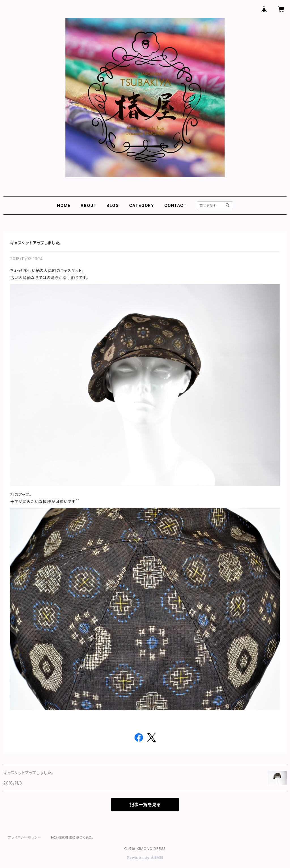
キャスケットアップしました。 (36, 243)
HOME (64, 205)
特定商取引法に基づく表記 (72, 837)
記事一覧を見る (145, 805)
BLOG (113, 205)
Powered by (145, 858)
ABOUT (88, 205)
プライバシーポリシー (25, 837)
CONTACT (175, 205)
